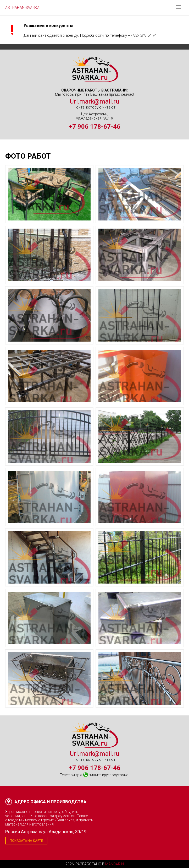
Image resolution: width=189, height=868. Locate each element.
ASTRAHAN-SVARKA (22, 8)
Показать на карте (26, 841)
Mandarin (115, 864)
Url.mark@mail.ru (94, 101)
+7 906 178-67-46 (95, 127)
